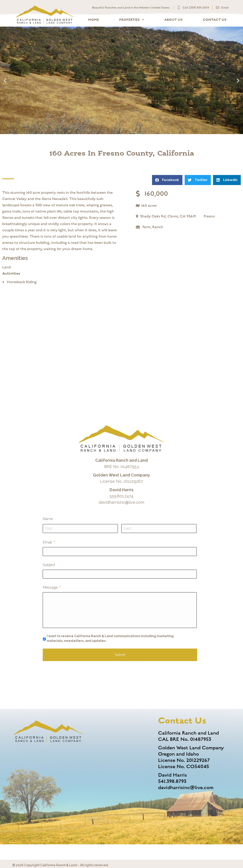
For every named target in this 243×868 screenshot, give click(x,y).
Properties (132, 20)
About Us (173, 20)
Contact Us (215, 20)
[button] (5, 80)
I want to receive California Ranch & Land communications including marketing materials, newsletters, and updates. (110, 638)
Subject (49, 565)
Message (52, 587)
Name (48, 519)
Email (49, 542)
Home (94, 20)
